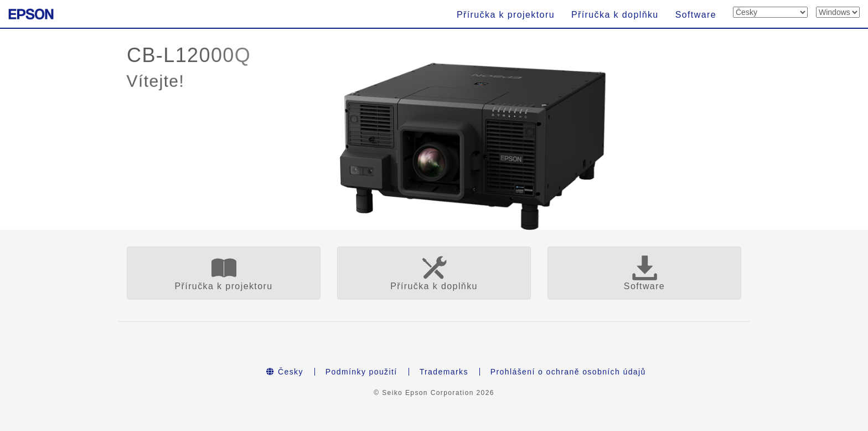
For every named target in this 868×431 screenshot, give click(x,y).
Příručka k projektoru (506, 15)
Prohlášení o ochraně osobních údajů (568, 372)
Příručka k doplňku (615, 15)
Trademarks (444, 372)
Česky (285, 372)
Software (696, 15)
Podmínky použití (361, 372)
